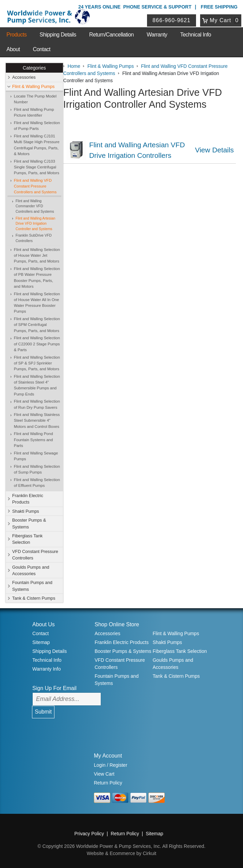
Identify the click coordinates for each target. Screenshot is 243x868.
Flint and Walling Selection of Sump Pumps (37, 469)
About (13, 49)
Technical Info (196, 35)
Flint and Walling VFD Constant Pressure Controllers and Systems (35, 186)
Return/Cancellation (111, 35)
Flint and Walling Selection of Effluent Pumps (37, 483)
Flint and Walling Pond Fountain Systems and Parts (34, 440)
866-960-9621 (172, 20)
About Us (44, 624)
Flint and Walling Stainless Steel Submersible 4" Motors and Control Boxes (37, 421)
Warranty (157, 35)
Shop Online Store (117, 624)
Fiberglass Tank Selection (27, 539)
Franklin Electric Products (28, 499)
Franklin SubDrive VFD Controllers (34, 238)
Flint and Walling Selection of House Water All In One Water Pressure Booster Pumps (37, 303)
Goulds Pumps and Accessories (31, 570)
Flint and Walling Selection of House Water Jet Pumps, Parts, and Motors (37, 256)
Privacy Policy (89, 834)
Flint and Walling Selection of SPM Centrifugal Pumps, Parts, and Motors (37, 325)
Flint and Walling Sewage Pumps (36, 456)
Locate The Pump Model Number (35, 99)
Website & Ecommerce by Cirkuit (121, 854)
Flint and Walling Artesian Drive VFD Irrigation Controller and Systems (36, 224)
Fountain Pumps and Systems (32, 586)
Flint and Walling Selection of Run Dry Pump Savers (37, 404)
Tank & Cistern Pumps (34, 598)
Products (17, 35)
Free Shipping (219, 7)
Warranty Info (47, 669)
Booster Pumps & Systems (29, 524)
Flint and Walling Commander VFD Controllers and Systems (35, 206)
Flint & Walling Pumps (34, 86)
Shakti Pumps (26, 511)
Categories (34, 68)
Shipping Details (58, 35)
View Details (215, 149)
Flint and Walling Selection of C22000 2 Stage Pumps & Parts (37, 344)
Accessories (24, 78)
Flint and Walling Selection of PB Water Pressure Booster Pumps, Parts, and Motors (37, 278)
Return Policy (108, 783)
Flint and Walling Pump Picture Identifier (34, 112)
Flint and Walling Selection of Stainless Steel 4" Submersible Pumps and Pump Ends (37, 385)
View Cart (104, 774)
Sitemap (41, 643)
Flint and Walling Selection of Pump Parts (37, 126)
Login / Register (111, 765)
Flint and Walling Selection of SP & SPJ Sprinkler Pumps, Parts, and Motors (37, 363)
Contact (42, 49)
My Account (108, 756)
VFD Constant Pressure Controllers (35, 555)
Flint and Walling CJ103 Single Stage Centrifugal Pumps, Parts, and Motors (37, 167)
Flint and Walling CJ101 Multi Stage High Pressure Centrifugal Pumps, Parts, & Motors (37, 145)
